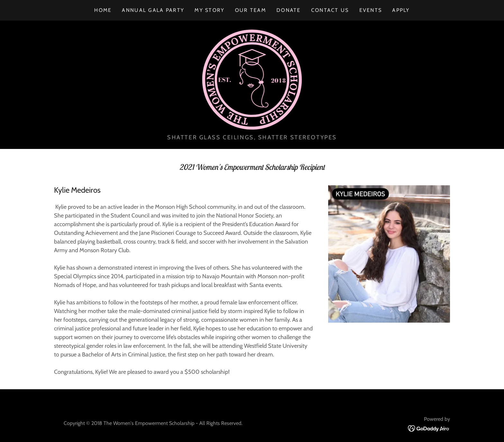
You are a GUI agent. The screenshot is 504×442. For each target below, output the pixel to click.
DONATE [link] (289, 10)
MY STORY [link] (209, 10)
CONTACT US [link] (330, 10)
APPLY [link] (401, 10)
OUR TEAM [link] (251, 10)
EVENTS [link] (371, 10)
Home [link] (103, 10)
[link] (252, 79)
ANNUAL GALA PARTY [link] (153, 10)
